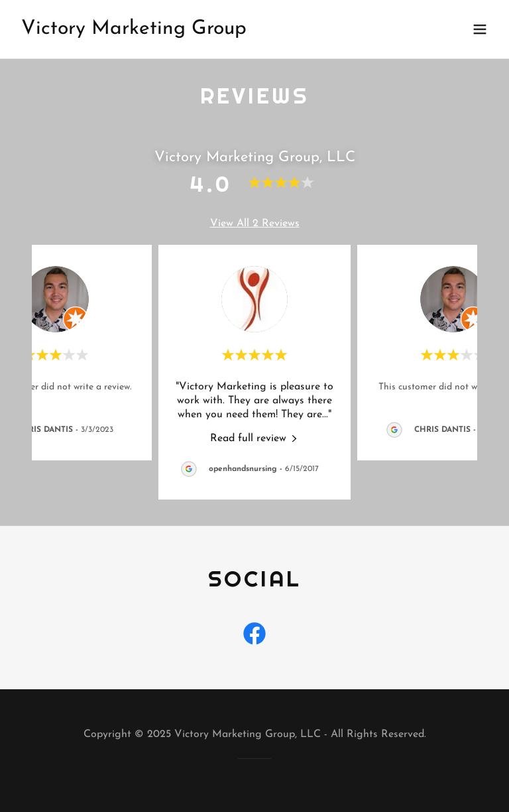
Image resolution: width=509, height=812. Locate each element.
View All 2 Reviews (255, 224)
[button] (480, 29)
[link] (134, 31)
